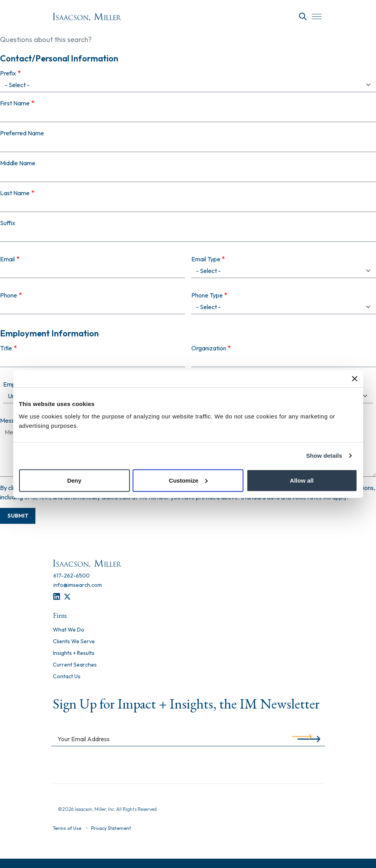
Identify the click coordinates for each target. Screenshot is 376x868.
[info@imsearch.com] (78, 585)
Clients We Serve (74, 642)
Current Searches (75, 665)
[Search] (303, 17)
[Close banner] (355, 379)
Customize (188, 480)
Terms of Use (67, 828)
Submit (18, 516)
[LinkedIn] (57, 597)
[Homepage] (87, 17)
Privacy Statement (111, 828)
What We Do (69, 630)
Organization (209, 348)
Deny (74, 480)
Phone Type (207, 295)
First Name (15, 103)
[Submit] (302, 738)
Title (6, 348)
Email (7, 259)
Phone (9, 295)
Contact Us (67, 677)
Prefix (8, 73)
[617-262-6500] (72, 576)
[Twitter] (67, 597)
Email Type (206, 259)
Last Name (15, 193)
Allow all (302, 480)
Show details (324, 456)
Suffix (8, 223)
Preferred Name (22, 133)
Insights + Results (74, 653)
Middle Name (18, 163)
